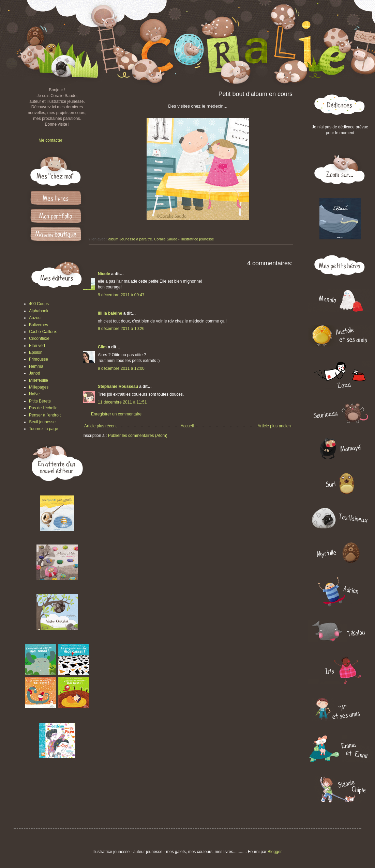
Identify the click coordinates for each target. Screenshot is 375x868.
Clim (102, 347)
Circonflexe (39, 338)
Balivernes (39, 325)
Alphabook (39, 311)
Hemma (36, 366)
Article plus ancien (274, 426)
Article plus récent (100, 426)
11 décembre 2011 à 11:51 (122, 402)
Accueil (187, 426)
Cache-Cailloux (43, 332)
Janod (35, 373)
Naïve (34, 394)
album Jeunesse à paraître (130, 239)
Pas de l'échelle (43, 408)
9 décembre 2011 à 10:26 (121, 329)
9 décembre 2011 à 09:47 (121, 295)
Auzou (35, 318)
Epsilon (36, 352)
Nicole (104, 274)
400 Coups (39, 304)
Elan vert (37, 346)
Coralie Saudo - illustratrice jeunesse (184, 239)
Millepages (39, 387)
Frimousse (39, 359)
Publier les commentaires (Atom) (138, 436)
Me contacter (50, 140)
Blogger (275, 852)
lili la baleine (110, 313)
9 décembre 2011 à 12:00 (121, 368)
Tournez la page (43, 429)
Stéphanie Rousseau (118, 386)
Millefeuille (39, 380)
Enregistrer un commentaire (116, 414)
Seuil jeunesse (42, 422)
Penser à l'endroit (45, 415)
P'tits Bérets (40, 401)
